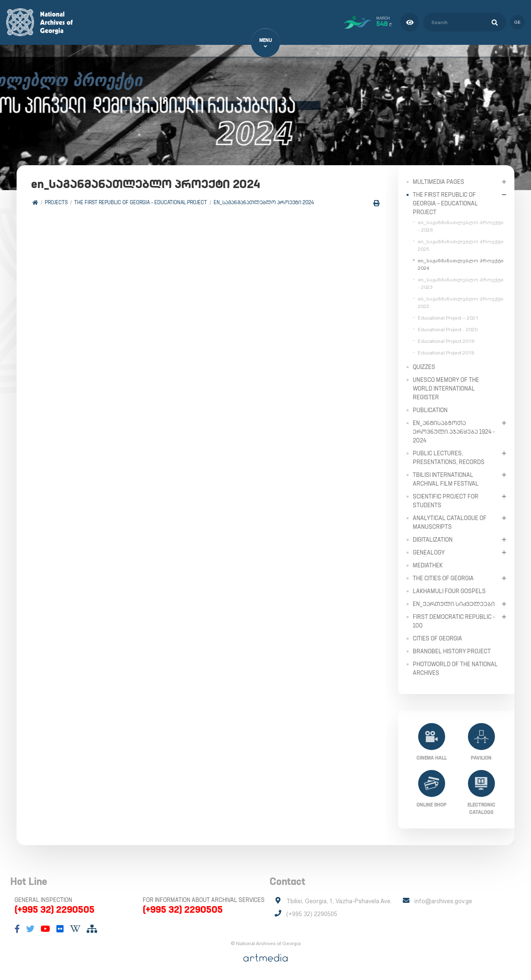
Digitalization (433, 539)
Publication (430, 410)
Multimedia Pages (438, 181)
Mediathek (428, 565)
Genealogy (429, 552)
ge (518, 22)
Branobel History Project (452, 651)
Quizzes (424, 367)
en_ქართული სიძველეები (454, 604)
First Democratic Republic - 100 (454, 621)
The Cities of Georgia (443, 578)
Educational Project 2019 (446, 341)
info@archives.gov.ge (443, 901)
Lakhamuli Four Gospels (449, 591)
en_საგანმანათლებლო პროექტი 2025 (461, 245)
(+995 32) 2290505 (55, 909)
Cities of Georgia (437, 638)
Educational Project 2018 (446, 352)
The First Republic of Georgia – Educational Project (141, 202)
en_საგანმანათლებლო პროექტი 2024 (264, 202)
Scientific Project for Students (446, 500)
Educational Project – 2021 (448, 318)
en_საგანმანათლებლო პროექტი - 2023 (461, 283)
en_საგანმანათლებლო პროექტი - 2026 (461, 226)
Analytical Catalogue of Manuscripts (450, 522)
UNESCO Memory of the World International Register (446, 388)
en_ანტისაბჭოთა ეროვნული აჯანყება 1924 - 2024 (454, 431)
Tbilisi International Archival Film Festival (446, 479)
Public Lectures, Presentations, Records (449, 457)
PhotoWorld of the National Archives (455, 668)
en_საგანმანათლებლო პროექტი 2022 (461, 302)
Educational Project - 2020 (448, 329)
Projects (56, 202)
